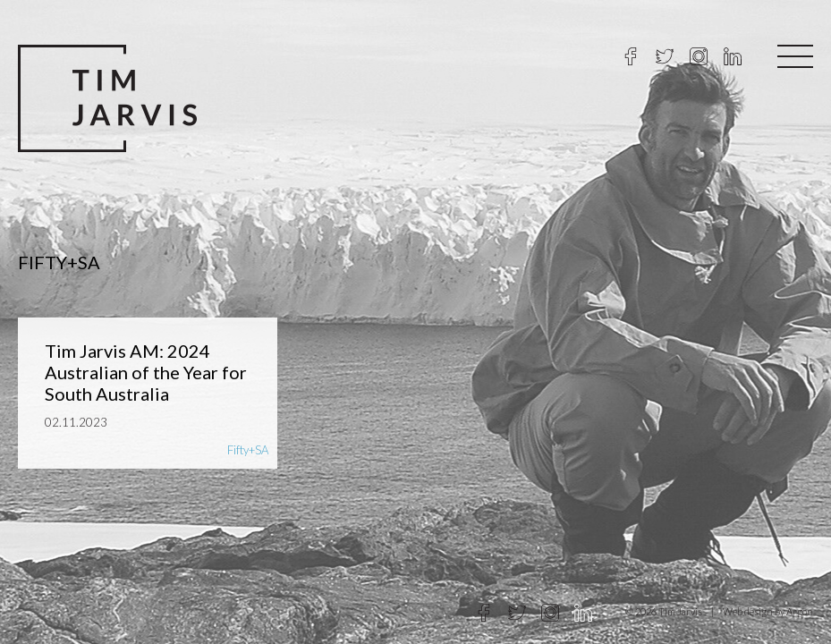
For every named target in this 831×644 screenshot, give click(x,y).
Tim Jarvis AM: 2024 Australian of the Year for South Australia (146, 372)
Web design (748, 611)
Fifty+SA (248, 450)
